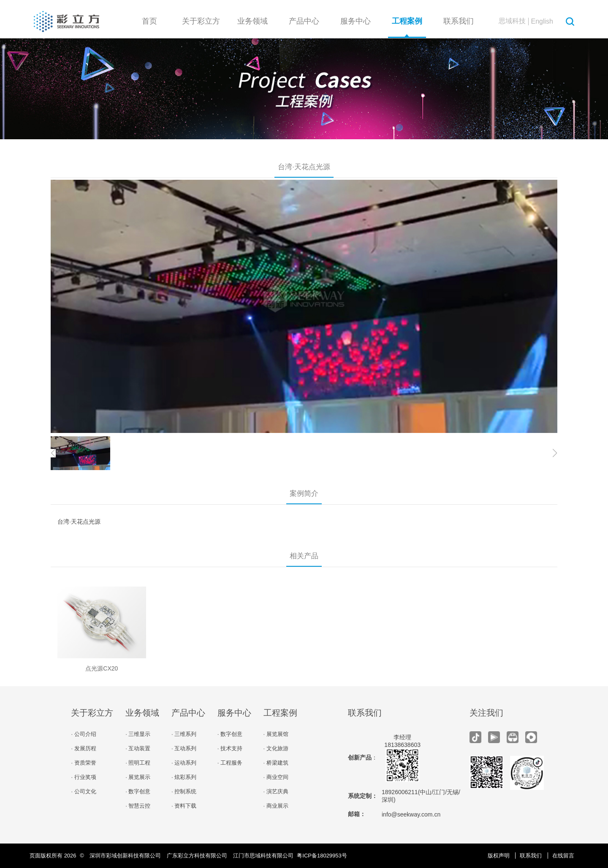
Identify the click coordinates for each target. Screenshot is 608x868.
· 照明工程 (138, 763)
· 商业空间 (276, 777)
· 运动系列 (184, 763)
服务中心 (356, 21)
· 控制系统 (184, 791)
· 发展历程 (83, 748)
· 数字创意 (138, 791)
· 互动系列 (184, 748)
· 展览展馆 (276, 734)
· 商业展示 (276, 806)
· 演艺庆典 (276, 791)
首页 (149, 21)
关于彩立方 (201, 21)
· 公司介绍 (83, 734)
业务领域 (252, 21)
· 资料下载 (184, 806)
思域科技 (512, 21)
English (542, 21)
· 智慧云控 (138, 806)
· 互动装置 (138, 748)
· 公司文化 (83, 791)
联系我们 (459, 21)
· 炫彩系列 (184, 777)
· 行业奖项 (83, 777)
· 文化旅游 (276, 748)
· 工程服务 (230, 763)
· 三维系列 (184, 734)
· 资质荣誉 (83, 763)
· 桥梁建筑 (276, 763)
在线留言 (563, 856)
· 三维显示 (138, 734)
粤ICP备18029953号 (322, 856)
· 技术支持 (230, 748)
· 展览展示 (138, 777)
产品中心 (304, 21)
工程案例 (407, 21)
